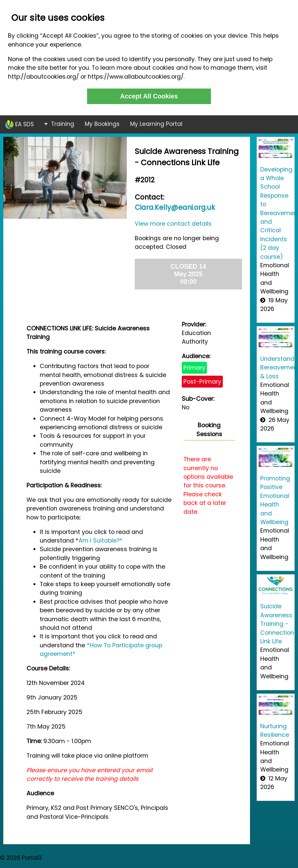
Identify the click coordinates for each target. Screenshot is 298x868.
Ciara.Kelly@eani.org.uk (175, 207)
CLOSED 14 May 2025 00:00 (188, 274)
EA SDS (20, 124)
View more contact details (173, 224)
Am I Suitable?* (100, 541)
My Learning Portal (156, 124)
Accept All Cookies (149, 96)
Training (59, 124)
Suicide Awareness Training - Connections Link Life (279, 624)
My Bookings (102, 124)
